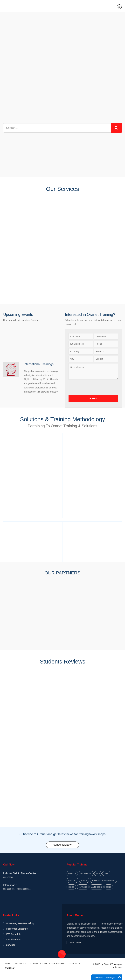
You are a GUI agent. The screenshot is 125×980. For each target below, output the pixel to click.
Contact (10, 968)
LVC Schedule (14, 934)
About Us (21, 964)
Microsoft (86, 873)
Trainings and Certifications (48, 964)
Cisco (71, 887)
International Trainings (38, 364)
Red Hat (72, 880)
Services (11, 945)
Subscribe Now (62, 845)
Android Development (103, 880)
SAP (98, 873)
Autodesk (97, 887)
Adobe (84, 880)
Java (106, 873)
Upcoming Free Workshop (20, 923)
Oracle (72, 873)
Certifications (13, 940)
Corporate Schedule (17, 929)
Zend (109, 887)
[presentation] (93, 387)
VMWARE (83, 887)
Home (8, 964)
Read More (76, 942)
